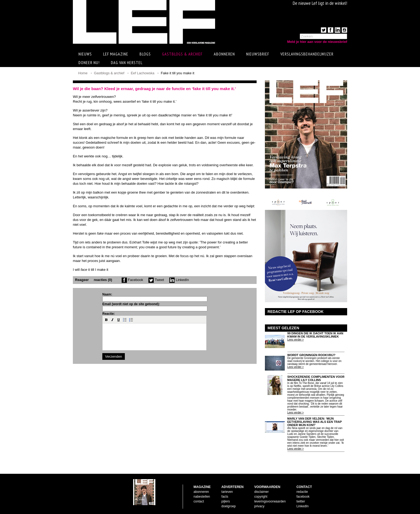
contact (199, 501)
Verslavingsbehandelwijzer (307, 54)
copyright (261, 497)
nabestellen (202, 497)
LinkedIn (179, 280)
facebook (303, 497)
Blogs (145, 54)
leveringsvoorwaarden (270, 501)
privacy (259, 506)
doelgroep (229, 506)
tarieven (227, 492)
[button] (106, 320)
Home (83, 73)
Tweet (156, 280)
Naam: (107, 294)
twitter (301, 501)
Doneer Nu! (89, 62)
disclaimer (261, 492)
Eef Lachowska (142, 73)
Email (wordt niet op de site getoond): (131, 304)
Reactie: (109, 314)
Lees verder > (296, 340)
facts (225, 497)
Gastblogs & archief (182, 54)
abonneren (201, 492)
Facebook (132, 280)
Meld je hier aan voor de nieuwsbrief (317, 42)
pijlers (226, 501)
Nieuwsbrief (258, 54)
